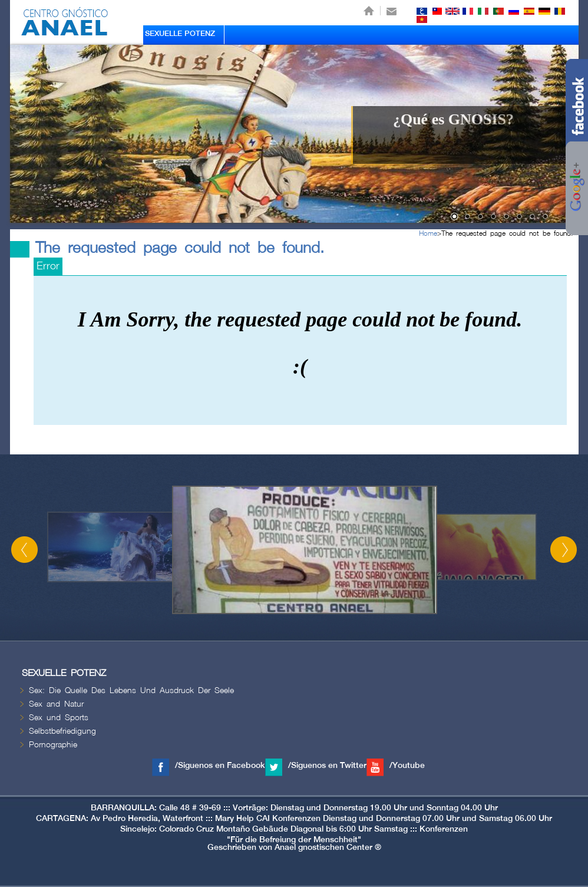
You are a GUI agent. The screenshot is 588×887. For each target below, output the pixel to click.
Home (428, 234)
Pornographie (53, 745)
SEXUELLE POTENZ (180, 34)
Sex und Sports (59, 718)
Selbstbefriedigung (62, 731)
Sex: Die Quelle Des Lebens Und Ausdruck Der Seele (131, 690)
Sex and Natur (56, 704)
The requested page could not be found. (507, 234)
